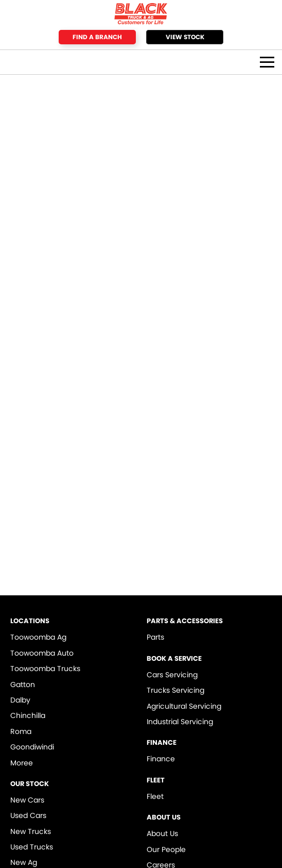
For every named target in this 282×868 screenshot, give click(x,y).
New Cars (27, 800)
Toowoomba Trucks (45, 669)
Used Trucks (32, 847)
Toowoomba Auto (42, 653)
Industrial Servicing (180, 722)
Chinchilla (28, 715)
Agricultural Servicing (184, 706)
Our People (166, 849)
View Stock (185, 37)
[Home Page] (141, 14)
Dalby (20, 700)
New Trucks (31, 831)
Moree (22, 763)
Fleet (155, 796)
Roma (21, 731)
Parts (155, 637)
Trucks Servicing (175, 690)
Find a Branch (97, 37)
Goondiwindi (32, 747)
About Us (162, 833)
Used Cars (28, 815)
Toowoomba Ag (38, 637)
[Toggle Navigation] (267, 62)
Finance (161, 759)
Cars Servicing (172, 675)
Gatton (23, 685)
